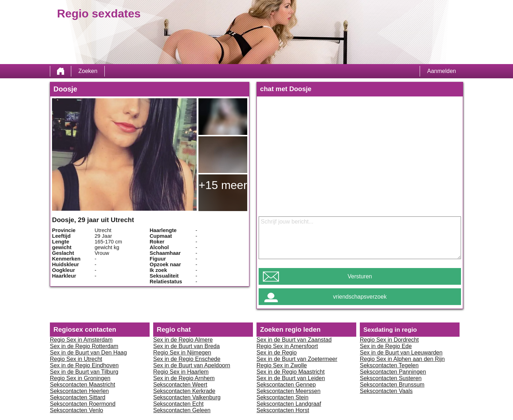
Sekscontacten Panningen (393, 372)
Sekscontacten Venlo (76, 410)
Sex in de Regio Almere (183, 340)
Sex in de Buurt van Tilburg (84, 372)
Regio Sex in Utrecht (76, 359)
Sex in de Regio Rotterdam (84, 346)
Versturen (360, 276)
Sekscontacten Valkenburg (187, 397)
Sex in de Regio (277, 353)
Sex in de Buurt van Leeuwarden (401, 353)
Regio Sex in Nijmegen (182, 353)
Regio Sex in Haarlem (181, 372)
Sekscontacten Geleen (182, 410)
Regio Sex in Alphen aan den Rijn (402, 359)
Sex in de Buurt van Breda (186, 346)
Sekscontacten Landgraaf (289, 404)
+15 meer (223, 185)
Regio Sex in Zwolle (282, 365)
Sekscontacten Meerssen (289, 391)
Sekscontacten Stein (283, 397)
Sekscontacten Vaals (386, 391)
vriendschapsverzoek (360, 297)
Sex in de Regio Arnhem (184, 378)
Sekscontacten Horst (283, 410)
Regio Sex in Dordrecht (389, 340)
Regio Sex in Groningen (80, 378)
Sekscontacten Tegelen (389, 365)
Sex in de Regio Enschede (187, 359)
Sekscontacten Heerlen (79, 391)
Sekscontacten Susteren (391, 378)
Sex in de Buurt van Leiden (291, 378)
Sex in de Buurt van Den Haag (88, 353)
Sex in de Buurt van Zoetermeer (297, 359)
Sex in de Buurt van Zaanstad (294, 340)
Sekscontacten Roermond (83, 404)
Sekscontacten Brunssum (392, 385)
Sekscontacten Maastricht (82, 385)
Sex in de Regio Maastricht (291, 372)
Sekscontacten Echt (178, 404)
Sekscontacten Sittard (78, 397)
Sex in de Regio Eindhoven (84, 365)
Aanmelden (442, 71)
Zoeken (88, 71)
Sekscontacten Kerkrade (184, 391)
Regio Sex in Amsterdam (81, 340)
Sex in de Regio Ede (386, 346)
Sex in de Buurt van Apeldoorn (192, 365)
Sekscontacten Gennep (286, 385)
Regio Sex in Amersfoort (287, 346)
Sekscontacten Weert (180, 385)
